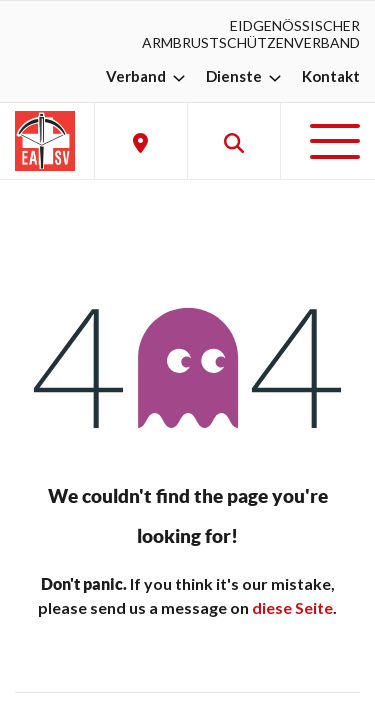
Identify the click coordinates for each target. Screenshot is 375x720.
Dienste (246, 76)
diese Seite (292, 607)
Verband (148, 76)
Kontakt (331, 76)
